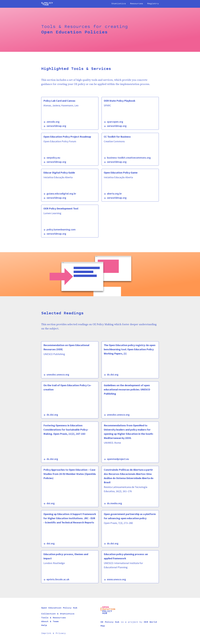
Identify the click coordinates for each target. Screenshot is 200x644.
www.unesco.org (116, 579)
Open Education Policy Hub (59, 608)
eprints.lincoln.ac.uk (58, 579)
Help (44, 626)
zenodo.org (53, 122)
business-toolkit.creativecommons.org (129, 158)
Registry (153, 4)
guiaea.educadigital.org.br (61, 193)
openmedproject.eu (118, 459)
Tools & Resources (53, 618)
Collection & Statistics (58, 614)
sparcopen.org (115, 122)
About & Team (50, 622)
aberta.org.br (114, 193)
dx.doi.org (113, 374)
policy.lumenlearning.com (61, 229)
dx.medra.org (114, 503)
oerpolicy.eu (53, 158)
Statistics (119, 4)
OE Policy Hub (110, 622)
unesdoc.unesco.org (58, 374)
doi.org (51, 503)
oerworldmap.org (56, 126)
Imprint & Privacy (53, 634)
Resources (137, 4)
